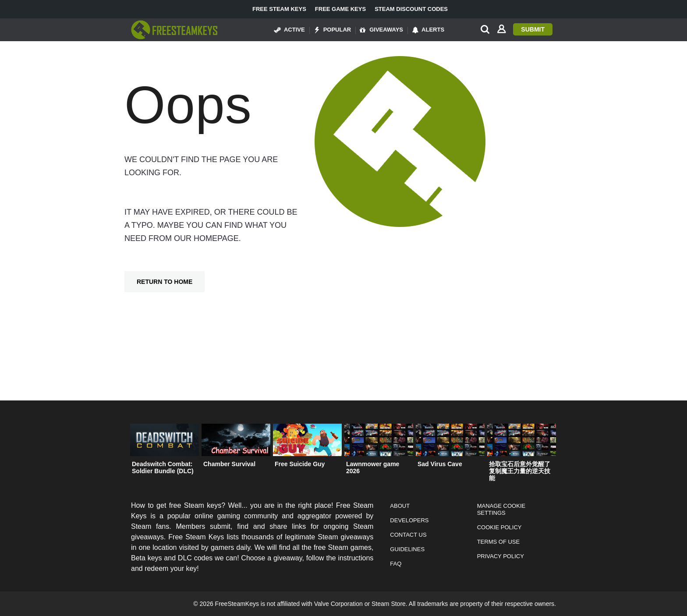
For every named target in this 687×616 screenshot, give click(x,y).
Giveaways (381, 30)
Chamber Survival (229, 464)
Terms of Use (499, 542)
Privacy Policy (501, 556)
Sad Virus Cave (440, 464)
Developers (409, 520)
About (400, 506)
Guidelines (407, 549)
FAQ (396, 564)
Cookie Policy (499, 527)
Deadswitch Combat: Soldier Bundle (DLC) (163, 467)
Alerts (428, 30)
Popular (333, 30)
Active (290, 30)
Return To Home (165, 282)
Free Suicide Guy (300, 464)
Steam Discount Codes (411, 9)
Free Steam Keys (279, 9)
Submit (533, 29)
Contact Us (408, 535)
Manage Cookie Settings (501, 509)
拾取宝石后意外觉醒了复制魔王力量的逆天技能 (520, 471)
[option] (165, 451)
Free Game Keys (340, 9)
